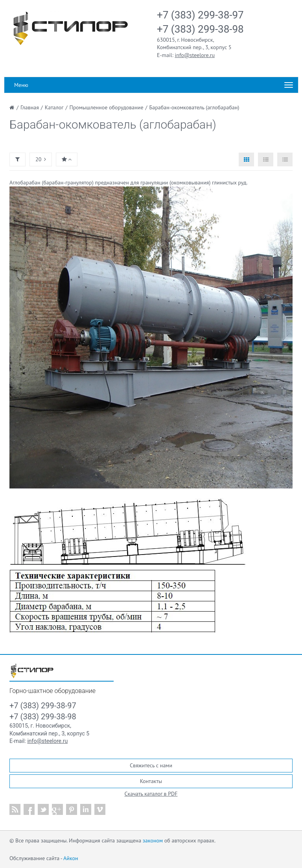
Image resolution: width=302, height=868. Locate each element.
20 (41, 159)
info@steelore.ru (195, 55)
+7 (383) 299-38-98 (200, 29)
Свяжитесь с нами (151, 765)
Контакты (151, 781)
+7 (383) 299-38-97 (200, 15)
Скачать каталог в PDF (151, 794)
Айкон (71, 858)
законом (153, 840)
